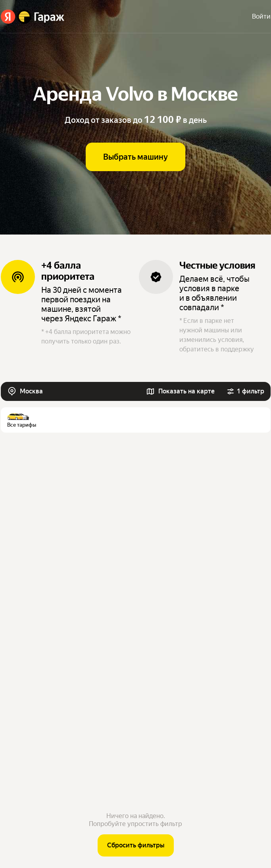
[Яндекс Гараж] (33, 17)
